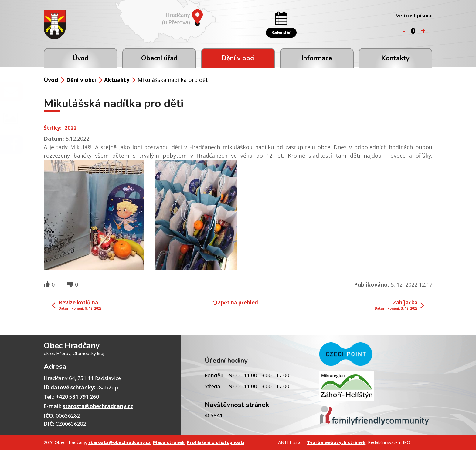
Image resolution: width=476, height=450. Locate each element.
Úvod (81, 58)
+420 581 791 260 (77, 397)
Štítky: (53, 128)
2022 (70, 128)
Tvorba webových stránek (336, 442)
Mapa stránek (169, 442)
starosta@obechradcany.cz (98, 406)
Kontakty (395, 58)
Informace (317, 58)
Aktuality (117, 80)
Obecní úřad (159, 58)
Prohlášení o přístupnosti (216, 442)
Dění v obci (238, 58)
